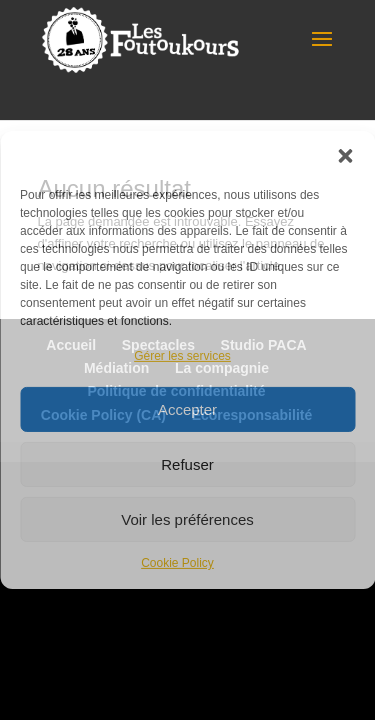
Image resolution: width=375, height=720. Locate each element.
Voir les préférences (187, 519)
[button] (345, 156)
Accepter (187, 409)
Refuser (187, 464)
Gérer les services (182, 356)
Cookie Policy (177, 563)
